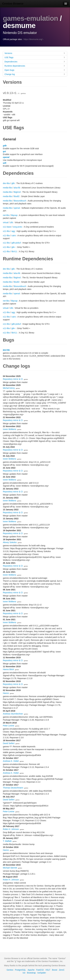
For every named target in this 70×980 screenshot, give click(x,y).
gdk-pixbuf (16, 243)
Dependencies (35, 62)
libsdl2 (17, 196)
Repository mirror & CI (13, 379)
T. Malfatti (7, 841)
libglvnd (17, 192)
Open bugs (35, 70)
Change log (35, 74)
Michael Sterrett (10, 868)
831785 (6, 350)
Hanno (6, 693)
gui (4, 151)
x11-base (7, 227)
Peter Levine (9, 726)
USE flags (35, 57)
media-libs (7, 188)
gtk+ (13, 247)
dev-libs (6, 183)
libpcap (14, 215)
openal (6, 157)
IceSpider (42, 973)
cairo (14, 236)
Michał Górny (9, 388)
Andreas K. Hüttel (11, 761)
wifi (5, 163)
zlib (11, 222)
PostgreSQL (20, 970)
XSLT (48, 970)
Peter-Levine (9, 811)
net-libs (6, 215)
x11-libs (6, 231)
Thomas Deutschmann (13, 788)
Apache (31, 970)
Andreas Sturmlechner (13, 714)
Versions (35, 53)
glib (13, 183)
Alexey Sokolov (10, 542)
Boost (55, 970)
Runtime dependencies (35, 66)
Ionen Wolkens (10, 429)
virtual (6, 222)
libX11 (14, 251)
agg (13, 231)
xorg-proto (17, 227)
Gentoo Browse (13, 4)
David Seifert (9, 743)
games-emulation (31, 18)
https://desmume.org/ (33, 39)
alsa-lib (17, 188)
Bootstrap (31, 973)
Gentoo (10, 970)
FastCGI (40, 970)
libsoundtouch (20, 201)
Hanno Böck (8, 669)
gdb (5, 146)
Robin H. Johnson (11, 829)
